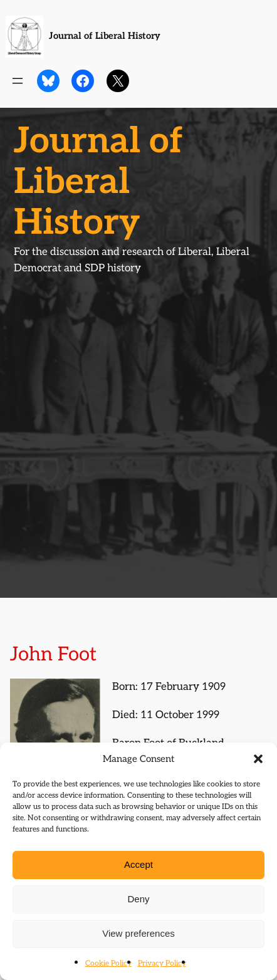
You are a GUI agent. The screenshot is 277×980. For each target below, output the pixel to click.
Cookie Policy (108, 963)
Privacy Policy (162, 963)
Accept (138, 864)
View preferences (138, 933)
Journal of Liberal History (105, 36)
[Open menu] (18, 81)
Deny (138, 899)
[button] (258, 759)
